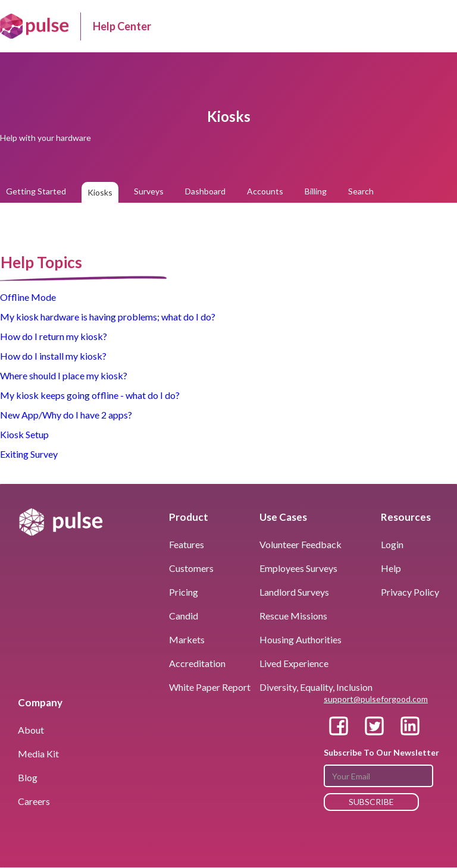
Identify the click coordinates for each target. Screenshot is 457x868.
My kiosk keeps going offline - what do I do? (90, 395)
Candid (184, 616)
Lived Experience (294, 663)
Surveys (149, 191)
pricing (184, 592)
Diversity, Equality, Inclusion (316, 687)
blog (28, 777)
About (31, 730)
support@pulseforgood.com (376, 699)
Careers (34, 801)
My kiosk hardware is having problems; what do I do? (108, 317)
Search (361, 191)
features (187, 544)
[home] (34, 26)
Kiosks (100, 192)
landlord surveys (294, 592)
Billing (316, 191)
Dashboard (205, 191)
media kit (38, 754)
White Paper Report (210, 687)
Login (392, 544)
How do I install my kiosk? (53, 356)
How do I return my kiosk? (54, 336)
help (391, 568)
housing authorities (301, 639)
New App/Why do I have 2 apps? (66, 415)
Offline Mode (28, 297)
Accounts (265, 191)
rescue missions (293, 616)
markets (187, 639)
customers (191, 568)
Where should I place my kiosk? (64, 375)
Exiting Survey (29, 454)
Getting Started (36, 191)
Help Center (122, 26)
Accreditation (197, 663)
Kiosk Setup (24, 434)
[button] (439, 26)
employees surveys (298, 568)
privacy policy (410, 592)
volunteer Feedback (301, 544)
